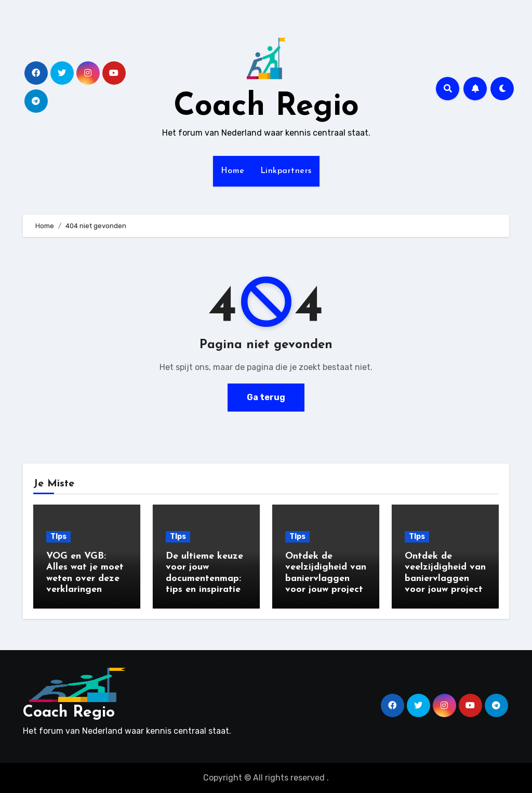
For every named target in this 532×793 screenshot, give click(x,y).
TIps (58, 537)
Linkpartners (286, 171)
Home (233, 171)
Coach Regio (266, 107)
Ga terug (266, 397)
